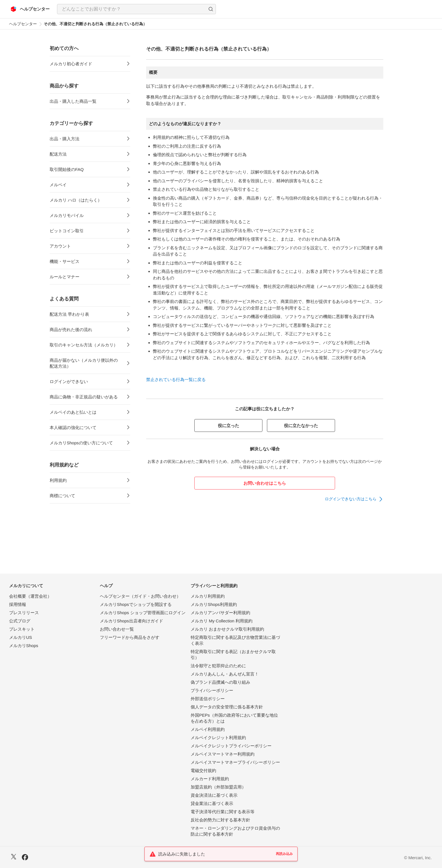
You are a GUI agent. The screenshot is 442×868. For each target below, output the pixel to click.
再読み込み (284, 854)
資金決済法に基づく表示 (214, 795)
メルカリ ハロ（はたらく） (76, 200)
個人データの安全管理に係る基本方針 (227, 707)
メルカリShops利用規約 (214, 604)
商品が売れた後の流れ (71, 330)
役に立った (229, 425)
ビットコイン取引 (67, 231)
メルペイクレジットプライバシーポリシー (231, 746)
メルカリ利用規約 (208, 596)
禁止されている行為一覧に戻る (176, 379)
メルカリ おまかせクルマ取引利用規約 (227, 629)
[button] (211, 9)
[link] (354, 499)
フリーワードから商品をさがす (130, 637)
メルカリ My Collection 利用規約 (222, 621)
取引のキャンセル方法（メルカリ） (84, 345)
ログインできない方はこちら (351, 499)
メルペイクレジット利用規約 (218, 738)
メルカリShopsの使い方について (81, 443)
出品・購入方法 (65, 139)
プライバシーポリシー (212, 690)
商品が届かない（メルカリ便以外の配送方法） (84, 363)
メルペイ (58, 185)
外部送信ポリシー (208, 699)
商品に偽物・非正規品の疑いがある (84, 397)
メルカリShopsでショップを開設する (136, 604)
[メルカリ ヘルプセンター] (30, 9)
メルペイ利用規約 (208, 729)
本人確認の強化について (73, 427)
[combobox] (136, 9)
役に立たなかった (301, 425)
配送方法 (58, 154)
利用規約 (58, 480)
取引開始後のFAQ (67, 169)
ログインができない (69, 381)
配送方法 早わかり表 (69, 314)
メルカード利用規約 (210, 779)
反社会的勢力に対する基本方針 (220, 820)
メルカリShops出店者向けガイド (131, 621)
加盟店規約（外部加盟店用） (218, 787)
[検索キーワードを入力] (132, 9)
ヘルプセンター (23, 24)
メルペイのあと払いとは (73, 412)
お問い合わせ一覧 (117, 629)
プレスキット (22, 629)
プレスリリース (24, 613)
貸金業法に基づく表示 (212, 803)
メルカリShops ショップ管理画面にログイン (143, 613)
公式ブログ (20, 621)
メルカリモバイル (67, 215)
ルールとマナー (65, 277)
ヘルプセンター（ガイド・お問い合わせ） (140, 596)
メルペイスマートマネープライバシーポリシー (235, 762)
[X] (14, 857)
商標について (62, 496)
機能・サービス (65, 261)
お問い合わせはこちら (265, 483)
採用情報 (18, 604)
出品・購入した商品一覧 (73, 101)
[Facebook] (25, 858)
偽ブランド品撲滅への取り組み (220, 682)
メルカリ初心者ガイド (71, 64)
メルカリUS (21, 637)
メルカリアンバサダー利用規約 (220, 613)
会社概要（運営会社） (30, 596)
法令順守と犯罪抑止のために (218, 666)
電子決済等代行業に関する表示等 (223, 812)
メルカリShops (24, 646)
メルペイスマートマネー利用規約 (223, 754)
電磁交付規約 (203, 770)
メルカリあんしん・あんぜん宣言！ (225, 674)
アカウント (60, 246)
